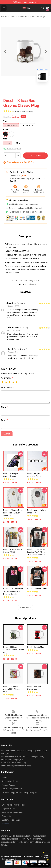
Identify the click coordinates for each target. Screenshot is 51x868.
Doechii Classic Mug (36, 647)
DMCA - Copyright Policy (12, 789)
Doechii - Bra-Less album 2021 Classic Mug (12, 689)
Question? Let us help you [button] (38, 865)
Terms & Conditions (10, 781)
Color (6, 130)
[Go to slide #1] (18, 90)
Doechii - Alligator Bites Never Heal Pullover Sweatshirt (13, 513)
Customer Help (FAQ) (11, 820)
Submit (7, 434)
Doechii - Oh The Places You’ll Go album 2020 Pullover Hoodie (13, 591)
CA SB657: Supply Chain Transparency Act (20, 792)
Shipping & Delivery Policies (13, 805)
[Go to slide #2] (33, 90)
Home (4, 17)
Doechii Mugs (39, 17)
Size (5, 139)
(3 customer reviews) (24, 111)
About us (6, 777)
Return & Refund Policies (12, 812)
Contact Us (7, 816)
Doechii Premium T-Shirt (37, 589)
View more (26, 608)
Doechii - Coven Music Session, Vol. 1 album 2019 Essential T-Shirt (36, 552)
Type (5, 121)
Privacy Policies (8, 785)
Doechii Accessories (20, 17)
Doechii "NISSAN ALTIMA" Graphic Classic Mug (13, 650)
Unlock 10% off (46, 856)
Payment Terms (8, 809)
